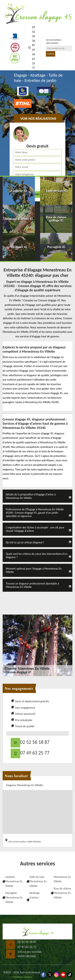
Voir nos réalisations (38, 119)
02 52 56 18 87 (33, 36)
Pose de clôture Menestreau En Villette (62, 893)
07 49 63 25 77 (33, 59)
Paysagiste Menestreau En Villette (14, 897)
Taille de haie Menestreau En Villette (38, 881)
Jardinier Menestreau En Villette (14, 881)
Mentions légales (22, 977)
